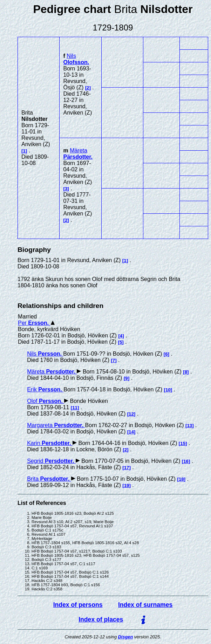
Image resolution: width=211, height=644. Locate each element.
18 (181, 479)
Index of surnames (145, 605)
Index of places (101, 619)
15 (183, 443)
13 (189, 426)
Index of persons (78, 605)
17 (127, 468)
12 (131, 414)
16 (186, 461)
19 (127, 485)
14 (131, 432)
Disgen (126, 637)
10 (168, 390)
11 (75, 408)
